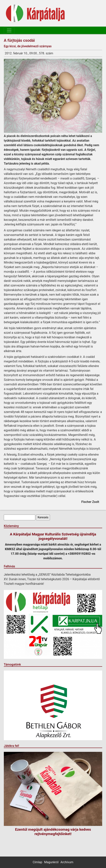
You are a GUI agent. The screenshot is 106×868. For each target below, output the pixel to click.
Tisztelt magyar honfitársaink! (24, 584)
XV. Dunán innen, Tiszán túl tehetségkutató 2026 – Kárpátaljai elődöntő (52, 579)
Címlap (37, 862)
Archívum (67, 862)
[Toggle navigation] (9, 30)
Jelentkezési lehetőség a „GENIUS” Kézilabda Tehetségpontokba (47, 575)
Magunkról (51, 862)
